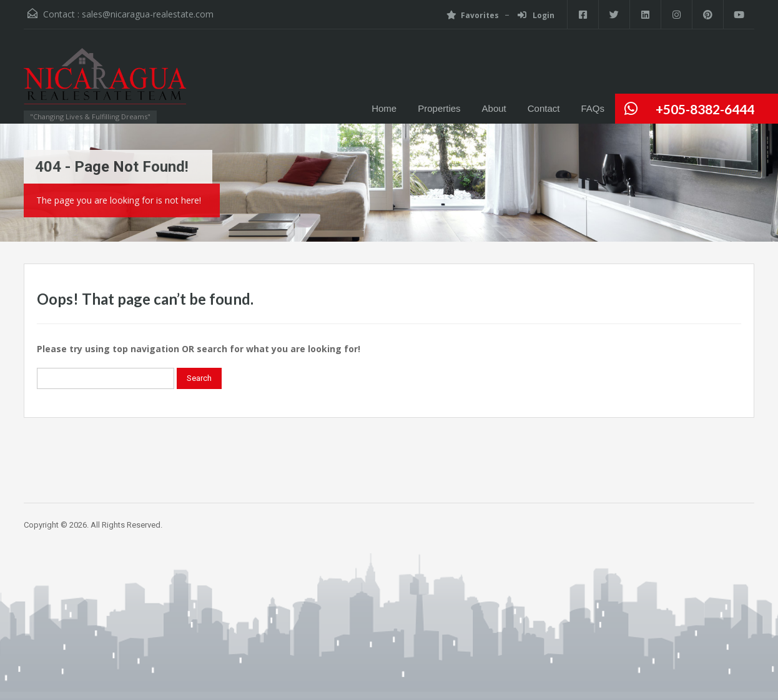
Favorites (473, 15)
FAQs (593, 108)
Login (536, 15)
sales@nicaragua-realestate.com (148, 14)
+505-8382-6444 (705, 109)
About (494, 108)
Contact (544, 108)
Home (384, 108)
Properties (439, 108)
